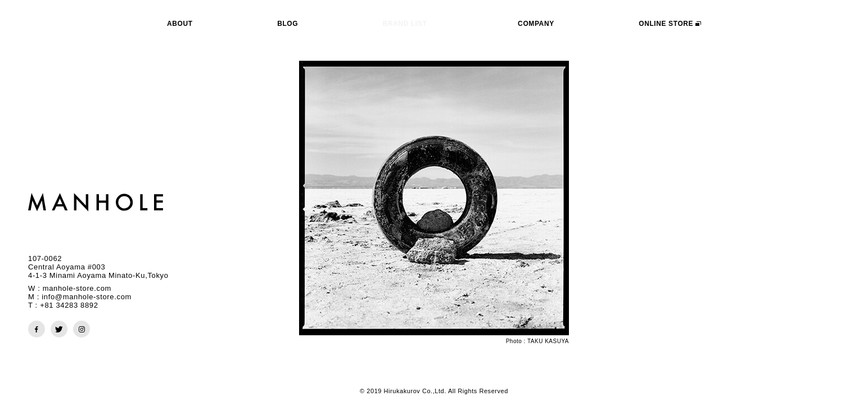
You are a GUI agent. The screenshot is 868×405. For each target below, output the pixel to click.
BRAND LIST (405, 24)
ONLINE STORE (670, 24)
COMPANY (536, 24)
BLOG (288, 24)
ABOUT (180, 24)
